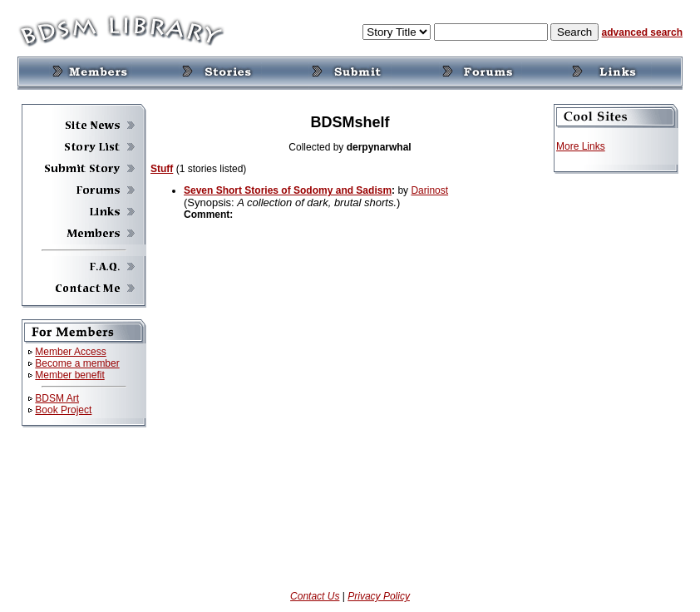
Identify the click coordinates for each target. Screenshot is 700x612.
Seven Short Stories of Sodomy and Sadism (288, 190)
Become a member (77, 363)
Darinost (429, 190)
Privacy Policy (379, 596)
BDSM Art (57, 398)
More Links (581, 146)
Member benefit (69, 375)
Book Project (63, 410)
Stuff (162, 169)
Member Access (70, 352)
